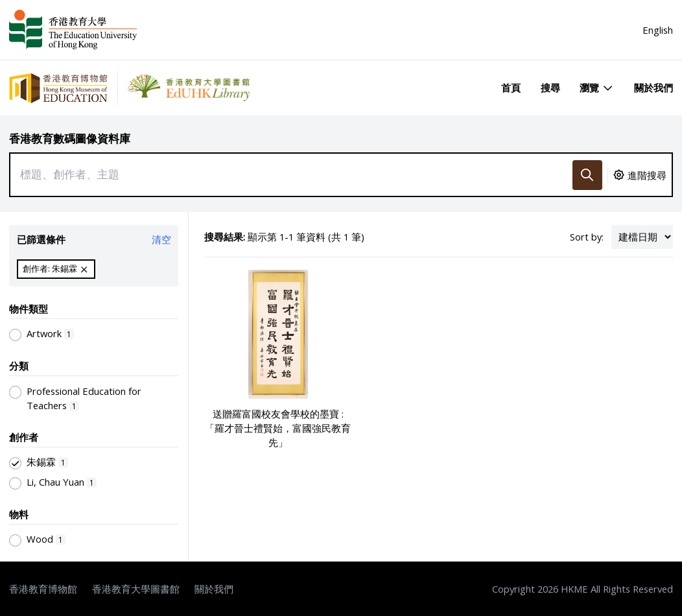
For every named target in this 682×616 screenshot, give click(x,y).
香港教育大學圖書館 (136, 589)
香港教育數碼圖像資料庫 (70, 138)
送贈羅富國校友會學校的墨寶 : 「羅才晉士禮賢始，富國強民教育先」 (278, 428)
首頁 (511, 88)
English (658, 30)
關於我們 (653, 88)
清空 (161, 239)
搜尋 (550, 88)
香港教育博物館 (43, 589)
